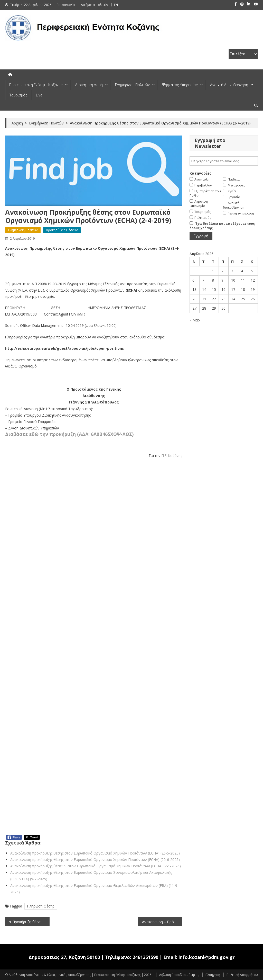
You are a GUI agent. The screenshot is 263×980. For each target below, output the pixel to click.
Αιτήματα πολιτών (94, 5)
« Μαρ (195, 320)
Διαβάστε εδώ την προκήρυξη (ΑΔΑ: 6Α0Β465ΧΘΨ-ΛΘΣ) (69, 434)
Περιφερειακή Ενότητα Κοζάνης (36, 85)
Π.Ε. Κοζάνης (172, 456)
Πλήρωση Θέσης (41, 906)
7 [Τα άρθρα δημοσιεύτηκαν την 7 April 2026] (203, 280)
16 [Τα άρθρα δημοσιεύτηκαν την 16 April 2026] (223, 289)
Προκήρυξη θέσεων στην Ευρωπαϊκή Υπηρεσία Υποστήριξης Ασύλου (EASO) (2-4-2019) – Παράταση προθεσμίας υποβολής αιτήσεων (31, 922)
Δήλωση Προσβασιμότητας (179, 975)
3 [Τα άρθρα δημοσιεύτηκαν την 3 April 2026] (232, 271)
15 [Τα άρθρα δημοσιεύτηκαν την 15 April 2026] (214, 289)
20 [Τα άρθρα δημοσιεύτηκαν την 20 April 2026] (194, 299)
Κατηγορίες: (201, 173)
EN (116, 5)
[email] (224, 161)
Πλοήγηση (213, 975)
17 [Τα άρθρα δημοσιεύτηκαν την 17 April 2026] (233, 289)
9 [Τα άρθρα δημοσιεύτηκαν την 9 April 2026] (222, 280)
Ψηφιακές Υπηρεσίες (180, 85)
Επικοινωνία (66, 5)
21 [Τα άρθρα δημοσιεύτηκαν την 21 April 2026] (204, 299)
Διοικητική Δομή (89, 85)
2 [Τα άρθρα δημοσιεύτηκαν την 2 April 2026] (222, 271)
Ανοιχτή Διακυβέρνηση (229, 85)
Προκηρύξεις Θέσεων (62, 230)
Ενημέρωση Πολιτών (132, 85)
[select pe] (243, 54)
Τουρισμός (18, 95)
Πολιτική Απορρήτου (242, 975)
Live (39, 95)
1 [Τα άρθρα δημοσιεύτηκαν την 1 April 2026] (213, 271)
